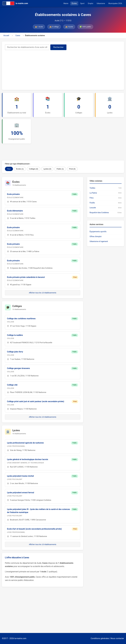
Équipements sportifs (98, 232)
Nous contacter (117, 638)
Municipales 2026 (115, 3)
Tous (9, 169)
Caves (18, 35)
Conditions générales (100, 638)
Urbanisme (101, 3)
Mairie (66, 3)
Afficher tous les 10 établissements (43, 293)
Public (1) (60, 169)
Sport (82, 3)
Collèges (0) (34, 169)
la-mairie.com (20, 638)
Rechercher (58, 47)
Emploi (91, 3)
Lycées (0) (47, 169)
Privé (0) (72, 169)
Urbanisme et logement (99, 241)
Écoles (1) (20, 169)
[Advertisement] (63, 69)
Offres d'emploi (96, 237)
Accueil (6, 35)
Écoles (74, 3)
